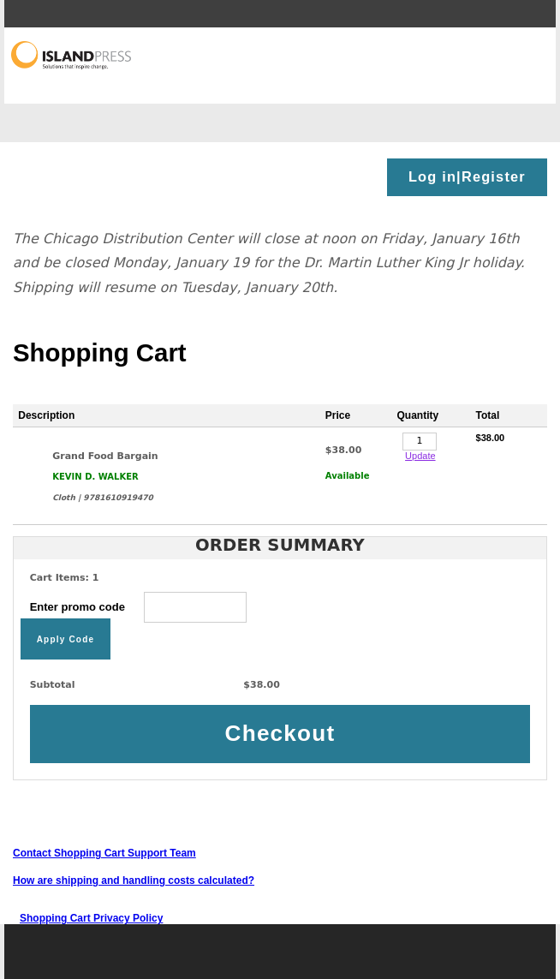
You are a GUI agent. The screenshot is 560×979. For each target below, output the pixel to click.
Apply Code (66, 639)
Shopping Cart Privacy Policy (91, 918)
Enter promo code (139, 607)
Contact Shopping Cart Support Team (104, 853)
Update (420, 456)
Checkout (280, 733)
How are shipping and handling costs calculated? (134, 881)
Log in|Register (467, 176)
